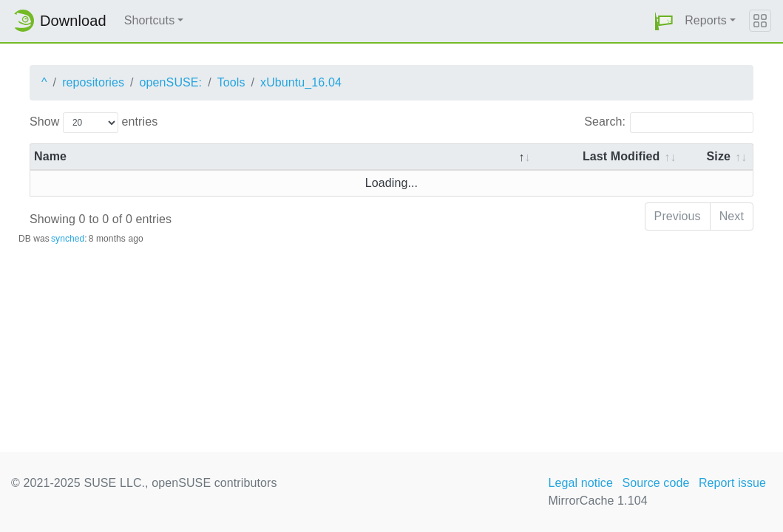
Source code (655, 483)
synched (68, 239)
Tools (231, 82)
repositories (93, 82)
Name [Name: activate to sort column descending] (50, 156)
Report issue (732, 483)
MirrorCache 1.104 (597, 501)
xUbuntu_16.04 (301, 82)
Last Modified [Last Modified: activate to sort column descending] (621, 156)
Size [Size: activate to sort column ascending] (719, 156)
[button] (664, 21)
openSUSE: (171, 82)
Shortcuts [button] (150, 20)
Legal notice (580, 483)
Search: (669, 123)
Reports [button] (706, 20)
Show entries (94, 123)
